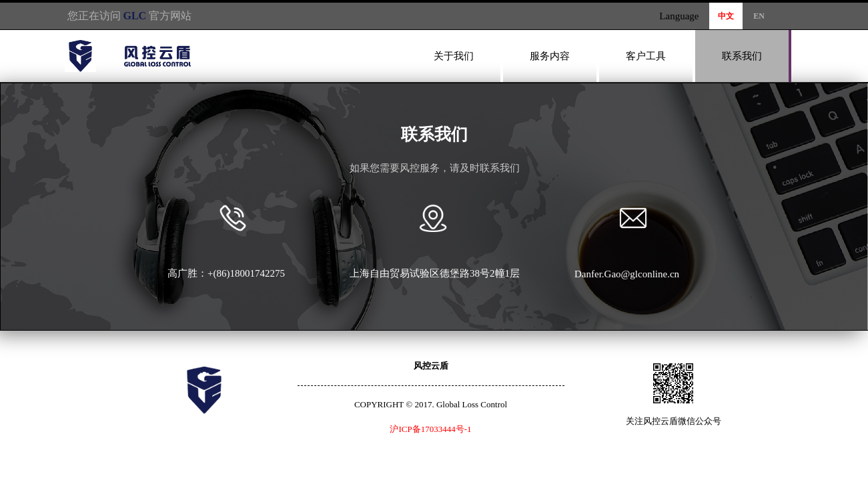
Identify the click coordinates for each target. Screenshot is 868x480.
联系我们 (742, 56)
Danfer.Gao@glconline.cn (627, 274)
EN (759, 16)
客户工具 (646, 56)
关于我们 (454, 56)
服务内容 (550, 56)
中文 (726, 16)
